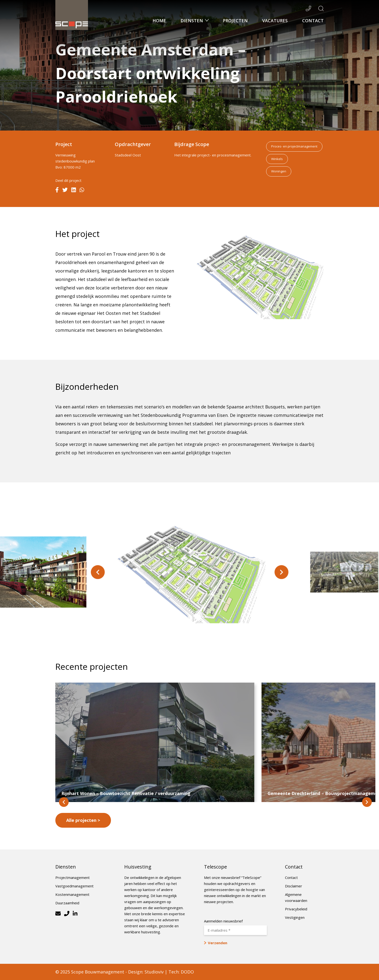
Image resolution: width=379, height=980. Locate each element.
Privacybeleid (296, 909)
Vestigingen (295, 917)
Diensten (192, 21)
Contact (313, 21)
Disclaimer (294, 886)
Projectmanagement (73, 877)
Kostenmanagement (72, 894)
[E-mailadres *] (235, 930)
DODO (187, 972)
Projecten (235, 21)
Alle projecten (81, 820)
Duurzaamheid (67, 903)
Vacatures (275, 21)
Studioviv (154, 972)
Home (159, 21)
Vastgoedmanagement (74, 886)
